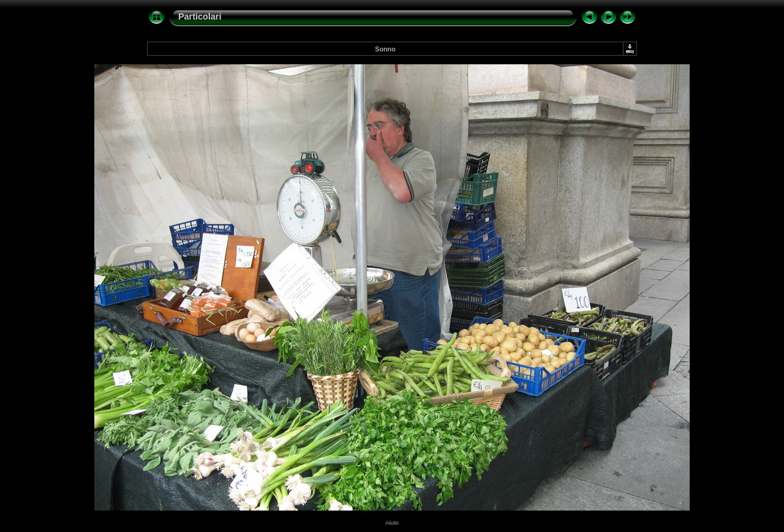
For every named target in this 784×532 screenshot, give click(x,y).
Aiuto (392, 523)
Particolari (200, 17)
